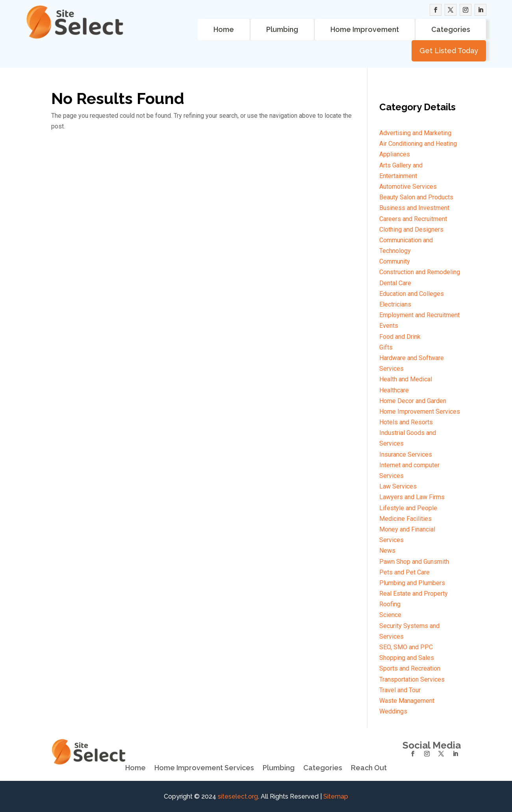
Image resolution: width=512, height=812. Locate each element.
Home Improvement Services (204, 768)
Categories (451, 29)
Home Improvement (365, 29)
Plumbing (282, 29)
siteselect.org (238, 796)
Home (224, 29)
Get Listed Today (449, 51)
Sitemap (336, 796)
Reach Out (369, 768)
